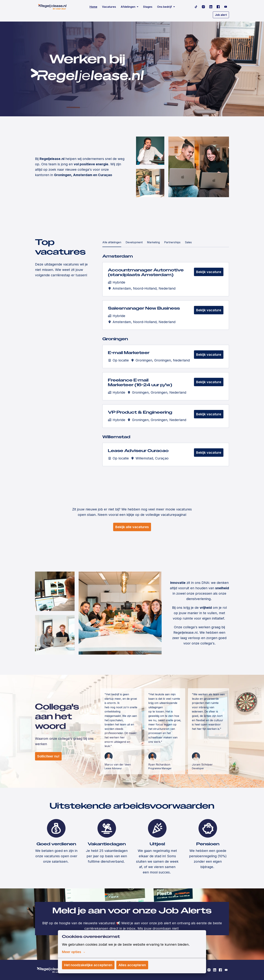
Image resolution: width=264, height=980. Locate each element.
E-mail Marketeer (129, 353)
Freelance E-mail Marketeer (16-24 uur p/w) (140, 383)
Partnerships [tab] (172, 242)
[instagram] (203, 7)
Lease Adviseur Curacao (138, 451)
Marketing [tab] (153, 242)
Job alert (221, 15)
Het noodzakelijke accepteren (88, 965)
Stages (148, 7)
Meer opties (73, 952)
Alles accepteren (132, 965)
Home (93, 7)
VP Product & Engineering (140, 412)
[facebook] (218, 7)
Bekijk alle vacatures (132, 527)
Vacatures (109, 7)
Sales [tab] (188, 242)
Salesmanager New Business (144, 308)
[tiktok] (196, 7)
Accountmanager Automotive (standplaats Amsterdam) (146, 273)
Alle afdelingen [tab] (112, 242)
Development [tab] (134, 242)
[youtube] (226, 7)
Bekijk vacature (209, 272)
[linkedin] (211, 7)
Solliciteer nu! (48, 756)
